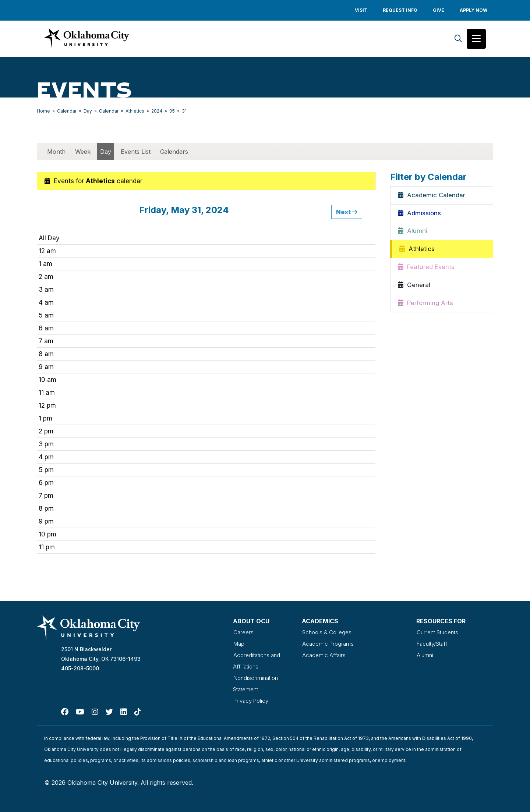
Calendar (67, 112)
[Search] (458, 39)
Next (347, 213)
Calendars (174, 152)
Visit (361, 10)
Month (56, 152)
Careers (243, 633)
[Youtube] (80, 710)
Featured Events (426, 268)
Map (239, 644)
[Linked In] (124, 710)
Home (43, 112)
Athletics (135, 112)
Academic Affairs (324, 655)
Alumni (413, 232)
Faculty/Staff (434, 644)
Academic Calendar (432, 196)
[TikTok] (138, 710)
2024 (157, 112)
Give (439, 10)
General (414, 286)
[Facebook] (65, 710)
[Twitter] (109, 710)
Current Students (439, 633)
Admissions (419, 214)
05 (172, 112)
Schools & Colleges (328, 633)
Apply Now (474, 10)
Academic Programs (328, 644)
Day (88, 112)
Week (83, 152)
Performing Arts (426, 304)
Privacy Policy (252, 699)
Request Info (400, 10)
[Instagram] (95, 710)
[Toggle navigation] (476, 39)
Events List (136, 152)
